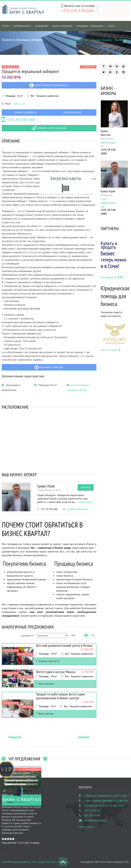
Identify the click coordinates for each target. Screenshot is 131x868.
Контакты (86, 487)
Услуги (5, 26)
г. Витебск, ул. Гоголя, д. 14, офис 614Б (104, 805)
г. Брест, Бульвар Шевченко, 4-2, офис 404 (106, 800)
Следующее (83, 737)
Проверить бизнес (73, 112)
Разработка (8, 861)
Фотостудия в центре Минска (54, 672)
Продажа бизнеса (101, 40)
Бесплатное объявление (120, 11)
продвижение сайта (27, 861)
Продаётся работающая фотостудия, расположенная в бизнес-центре (59, 696)
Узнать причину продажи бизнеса (49, 85)
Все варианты (112, 277)
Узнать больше (111, 350)
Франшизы (82, 26)
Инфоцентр (97, 26)
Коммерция (42, 26)
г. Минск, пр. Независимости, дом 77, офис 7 (107, 795)
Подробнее (85, 502)
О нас (111, 26)
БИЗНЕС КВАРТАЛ (77, 40)
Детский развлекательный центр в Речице (63, 645)
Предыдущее (15, 737)
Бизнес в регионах (62, 26)
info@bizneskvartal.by (78, 509)
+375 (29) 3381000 (77, 11)
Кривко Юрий (46, 486)
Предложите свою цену (49, 367)
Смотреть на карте (19, 104)
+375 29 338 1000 (19, 120)
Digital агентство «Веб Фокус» (54, 861)
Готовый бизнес (22, 26)
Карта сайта (86, 826)
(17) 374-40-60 (92, 810)
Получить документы (25, 112)
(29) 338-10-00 (92, 815)
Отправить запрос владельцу (49, 128)
